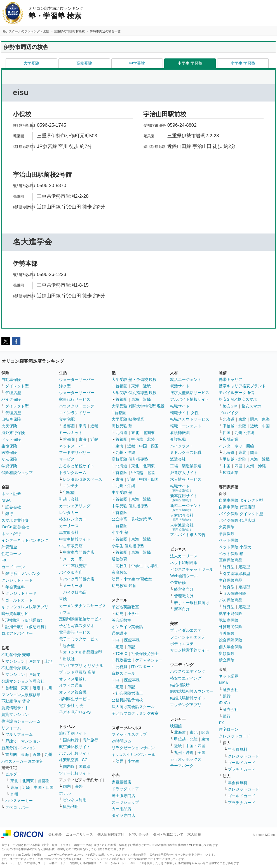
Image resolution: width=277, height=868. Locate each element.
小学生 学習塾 (243, 63)
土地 (48, 661)
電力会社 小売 (71, 706)
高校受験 (84, 63)
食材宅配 (67, 419)
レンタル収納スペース (83, 479)
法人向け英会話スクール (133, 707)
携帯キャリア (231, 379)
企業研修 (178, 582)
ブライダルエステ (186, 630)
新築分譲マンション (19, 748)
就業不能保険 (231, 614)
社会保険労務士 (145, 654)
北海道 (121, 433)
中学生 (137, 566)
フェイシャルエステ (188, 637)
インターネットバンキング (25, 540)
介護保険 (227, 633)
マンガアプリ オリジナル (81, 666)
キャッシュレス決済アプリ (25, 607)
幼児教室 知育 (124, 586)
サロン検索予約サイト (190, 650)
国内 (67, 786)
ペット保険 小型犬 (235, 547)
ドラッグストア (125, 789)
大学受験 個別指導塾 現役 (134, 393)
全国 (201, 753)
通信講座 (119, 633)
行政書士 (123, 660)
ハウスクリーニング (77, 406)
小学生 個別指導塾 (128, 546)
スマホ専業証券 (15, 520)
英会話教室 (121, 620)
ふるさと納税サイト (77, 466)
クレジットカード (17, 580)
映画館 (176, 726)
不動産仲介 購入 (16, 668)
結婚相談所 (180, 685)
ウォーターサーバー (77, 379)
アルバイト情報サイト (190, 399)
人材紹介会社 (182, 517)
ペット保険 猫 (231, 554)
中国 (266, 426)
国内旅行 (71, 740)
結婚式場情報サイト (188, 698)
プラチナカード (241, 769)
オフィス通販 (71, 685)
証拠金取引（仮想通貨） (27, 627)
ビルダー (13, 774)
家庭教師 (119, 572)
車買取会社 (69, 532)
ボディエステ (182, 644)
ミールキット (71, 433)
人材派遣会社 (182, 527)
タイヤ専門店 (123, 815)
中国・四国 (44, 787)
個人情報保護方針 (111, 834)
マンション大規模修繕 (21, 695)
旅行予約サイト (73, 733)
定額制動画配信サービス (81, 619)
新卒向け (182, 609)
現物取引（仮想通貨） (25, 620)
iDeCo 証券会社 (15, 527)
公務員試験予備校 (127, 700)
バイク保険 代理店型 (237, 520)
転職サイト (180, 406)
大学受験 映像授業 (128, 419)
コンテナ (71, 486)
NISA (6, 500)
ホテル (65, 793)
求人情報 (194, 834)
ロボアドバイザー (17, 633)
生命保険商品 (231, 580)
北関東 (28, 781)
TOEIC (122, 654)
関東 (205, 732)
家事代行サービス (75, 399)
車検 (63, 599)
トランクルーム (73, 473)
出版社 (69, 659)
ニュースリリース (79, 834)
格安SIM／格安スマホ (238, 399)
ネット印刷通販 (184, 563)
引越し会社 (69, 499)
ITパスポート (143, 667)
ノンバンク (31, 574)
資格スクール (123, 673)
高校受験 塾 (122, 426)
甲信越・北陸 (143, 439)
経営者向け (184, 589)
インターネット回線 (236, 446)
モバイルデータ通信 (236, 393)
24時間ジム (122, 741)
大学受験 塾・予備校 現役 (134, 379)
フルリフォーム (19, 734)
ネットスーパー (73, 446)
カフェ (65, 612)
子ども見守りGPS (75, 712)
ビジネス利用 (75, 800)
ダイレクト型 (17, 386)
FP (118, 640)
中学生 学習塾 (190, 63)
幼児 (119, 614)
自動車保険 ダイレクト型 (241, 500)
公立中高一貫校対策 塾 (132, 519)
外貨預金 (9, 547)
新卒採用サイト (184, 498)
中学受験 (137, 63)
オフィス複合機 (73, 692)
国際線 (84, 766)
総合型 (69, 646)
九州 (48, 688)
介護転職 (178, 439)
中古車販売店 (71, 546)
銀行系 (11, 574)
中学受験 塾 (122, 492)
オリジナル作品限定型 (83, 652)
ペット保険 (11, 439)
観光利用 (71, 806)
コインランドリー (75, 413)
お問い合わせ (138, 834)
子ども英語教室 (125, 607)
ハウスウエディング (188, 671)
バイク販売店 (71, 572)
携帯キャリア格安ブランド (242, 386)
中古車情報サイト (75, 539)
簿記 (131, 647)
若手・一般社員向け (192, 603)
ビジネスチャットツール (192, 569)
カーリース (69, 526)
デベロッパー (17, 807)
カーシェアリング (75, 506)
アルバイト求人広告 (188, 535)
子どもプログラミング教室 (135, 713)
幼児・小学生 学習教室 (132, 579)
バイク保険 (11, 399)
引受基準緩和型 (236, 574)
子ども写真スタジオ (77, 626)
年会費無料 (15, 587)
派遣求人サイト (184, 473)
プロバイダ (229, 413)
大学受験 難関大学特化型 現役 (138, 406)
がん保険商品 (231, 600)
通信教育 (119, 559)
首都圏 (11, 688)
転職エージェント (186, 426)
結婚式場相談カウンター (192, 691)
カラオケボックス (186, 759)
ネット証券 (11, 494)
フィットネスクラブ (129, 734)
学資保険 (9, 466)
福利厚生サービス (75, 699)
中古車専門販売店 (79, 552)
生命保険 (9, 446)
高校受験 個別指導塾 (130, 459)
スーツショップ (125, 802)
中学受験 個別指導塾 (130, 506)
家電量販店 (121, 782)
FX (4, 560)
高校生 (121, 566)
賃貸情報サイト (15, 708)
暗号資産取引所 (15, 614)
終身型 (229, 567)
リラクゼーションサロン (133, 748)
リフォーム (11, 728)
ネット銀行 (11, 534)
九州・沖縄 (125, 452)
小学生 (153, 566)
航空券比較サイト (75, 747)
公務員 (121, 667)
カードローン (13, 567)
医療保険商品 (231, 560)
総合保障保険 (231, 640)
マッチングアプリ (186, 705)
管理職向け (184, 596)
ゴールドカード (19, 600)
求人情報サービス (186, 479)
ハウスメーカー (19, 801)
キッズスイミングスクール (133, 755)
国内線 (69, 766)
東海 (25, 688)
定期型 (244, 567)
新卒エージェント (186, 507)
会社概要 (55, 834)
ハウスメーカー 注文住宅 (22, 761)
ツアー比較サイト (75, 773)
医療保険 (9, 452)
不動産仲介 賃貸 (16, 701)
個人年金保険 (231, 647)
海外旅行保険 (13, 433)
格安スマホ (251, 406)
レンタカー (69, 513)
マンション (15, 661)
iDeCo (224, 703)
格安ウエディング (186, 678)
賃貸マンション (15, 714)
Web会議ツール (184, 576)
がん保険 (9, 459)
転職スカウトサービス (190, 419)
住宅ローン (11, 554)
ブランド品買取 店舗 (77, 672)
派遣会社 (178, 459)
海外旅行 (90, 740)
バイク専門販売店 (79, 579)
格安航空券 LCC (73, 760)
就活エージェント (186, 379)
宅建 (119, 647)
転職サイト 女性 (184, 413)
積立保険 (227, 660)
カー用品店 (121, 809)
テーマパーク (182, 766)
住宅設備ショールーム (21, 721)
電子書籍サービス (75, 632)
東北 (14, 781)
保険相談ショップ (17, 473)
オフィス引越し (73, 679)
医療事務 (132, 640)
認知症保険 (229, 620)
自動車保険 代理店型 (237, 507)
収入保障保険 (234, 593)
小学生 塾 (120, 532)
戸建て (35, 661)
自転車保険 (11, 419)
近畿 (37, 688)
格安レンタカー (73, 519)
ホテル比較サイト (75, 753)
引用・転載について (168, 834)
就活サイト (180, 386)
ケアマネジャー (149, 660)
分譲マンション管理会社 (23, 681)
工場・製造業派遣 (186, 466)
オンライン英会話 (127, 627)
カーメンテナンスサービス (83, 606)
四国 (227, 433)
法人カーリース (184, 556)
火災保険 (9, 426)
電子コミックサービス (79, 639)
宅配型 (69, 492)
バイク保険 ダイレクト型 (241, 514)
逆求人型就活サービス (190, 393)
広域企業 (231, 439)
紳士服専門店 (123, 796)
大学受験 (31, 63)
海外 (79, 786)
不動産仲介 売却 (16, 655)
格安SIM (230, 406)
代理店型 (13, 393)
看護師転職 (180, 433)
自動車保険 (11, 379)
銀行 (9, 514)
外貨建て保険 (231, 627)
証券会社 (13, 507)
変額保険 (227, 654)
